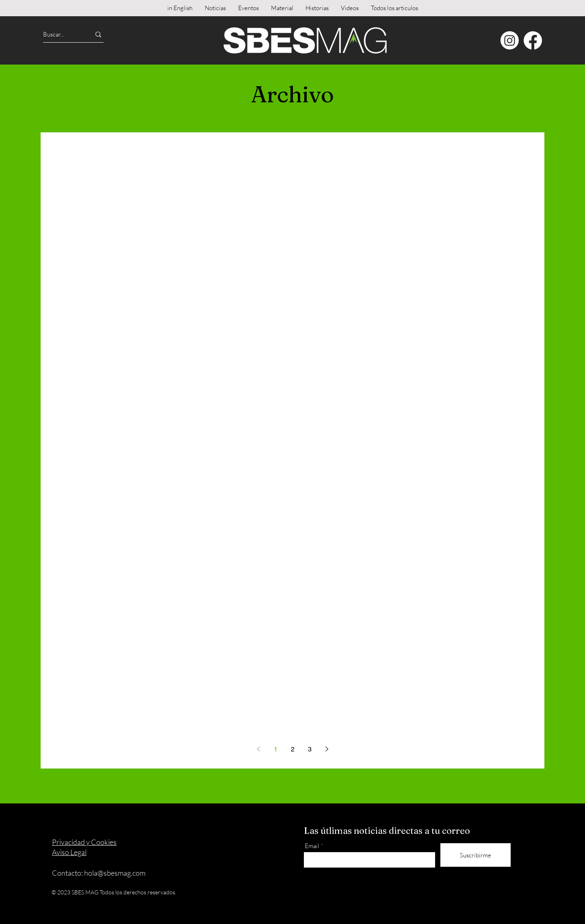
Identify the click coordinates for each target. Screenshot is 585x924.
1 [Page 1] (276, 749)
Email (312, 846)
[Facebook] (533, 40)
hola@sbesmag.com (115, 873)
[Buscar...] (60, 34)
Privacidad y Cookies (84, 842)
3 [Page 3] (310, 749)
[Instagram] (510, 40)
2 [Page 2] (293, 749)
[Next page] (327, 749)
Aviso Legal (69, 852)
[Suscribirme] (476, 855)
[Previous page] (258, 749)
